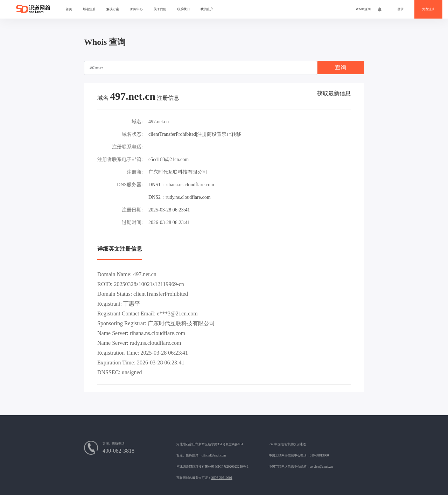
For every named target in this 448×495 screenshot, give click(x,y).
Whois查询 (363, 9)
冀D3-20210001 (222, 478)
